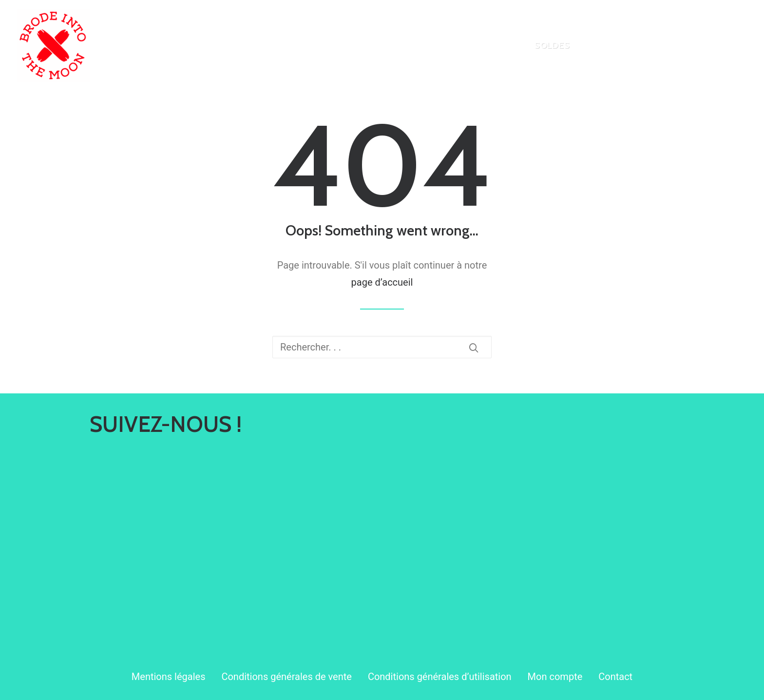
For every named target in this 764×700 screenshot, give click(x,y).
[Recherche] (382, 347)
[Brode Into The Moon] (53, 45)
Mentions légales (169, 677)
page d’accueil (382, 282)
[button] (474, 348)
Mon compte (555, 677)
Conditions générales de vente (286, 677)
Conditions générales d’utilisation (440, 677)
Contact (615, 677)
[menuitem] (494, 45)
